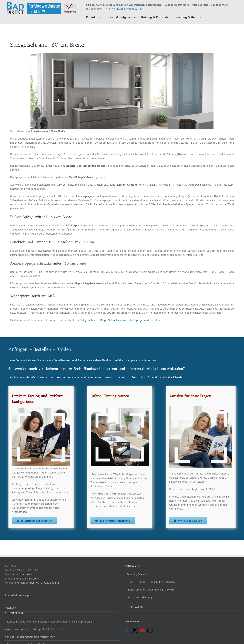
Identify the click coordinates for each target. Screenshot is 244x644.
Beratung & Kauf (136, 574)
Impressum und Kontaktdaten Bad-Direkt (150, 589)
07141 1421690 (113, 9)
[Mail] (150, 630)
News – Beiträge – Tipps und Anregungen (151, 582)
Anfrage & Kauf (134, 9)
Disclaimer (137, 607)
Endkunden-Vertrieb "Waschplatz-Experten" (36, 583)
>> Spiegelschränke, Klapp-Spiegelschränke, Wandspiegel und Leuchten (118, 320)
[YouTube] (142, 630)
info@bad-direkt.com (27, 578)
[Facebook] (127, 630)
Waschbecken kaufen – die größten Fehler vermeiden (38, 629)
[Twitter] (135, 630)
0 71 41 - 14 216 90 (27, 570)
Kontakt (12, 608)
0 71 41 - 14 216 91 (22, 574)
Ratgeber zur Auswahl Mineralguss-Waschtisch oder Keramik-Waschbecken (50, 621)
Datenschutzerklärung (139, 597)
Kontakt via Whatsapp (18, 595)
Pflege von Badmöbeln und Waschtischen (31, 637)
